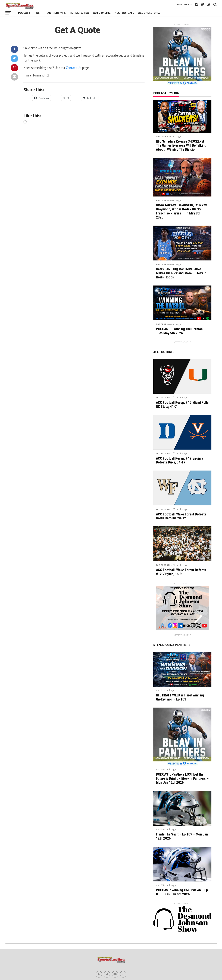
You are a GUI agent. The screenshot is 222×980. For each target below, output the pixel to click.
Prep (38, 13)
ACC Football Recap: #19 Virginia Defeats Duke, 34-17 (180, 460)
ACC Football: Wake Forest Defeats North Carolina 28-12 (181, 516)
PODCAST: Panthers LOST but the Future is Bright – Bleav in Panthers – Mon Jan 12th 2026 (182, 778)
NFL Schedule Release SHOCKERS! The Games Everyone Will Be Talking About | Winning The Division (181, 145)
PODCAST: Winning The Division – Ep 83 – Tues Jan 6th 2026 (182, 892)
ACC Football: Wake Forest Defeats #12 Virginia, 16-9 (181, 572)
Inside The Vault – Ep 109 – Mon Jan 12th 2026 (182, 836)
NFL (158, 690)
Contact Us (74, 68)
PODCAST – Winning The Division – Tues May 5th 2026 (181, 331)
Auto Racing (102, 13)
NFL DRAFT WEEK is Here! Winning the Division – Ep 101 (180, 697)
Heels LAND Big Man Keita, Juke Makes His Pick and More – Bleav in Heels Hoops (181, 273)
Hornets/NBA (79, 13)
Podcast (24, 13)
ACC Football (124, 13)
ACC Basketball (149, 13)
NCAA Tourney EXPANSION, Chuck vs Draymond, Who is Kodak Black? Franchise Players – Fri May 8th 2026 (182, 211)
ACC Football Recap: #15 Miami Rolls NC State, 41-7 (182, 405)
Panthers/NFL (56, 13)
